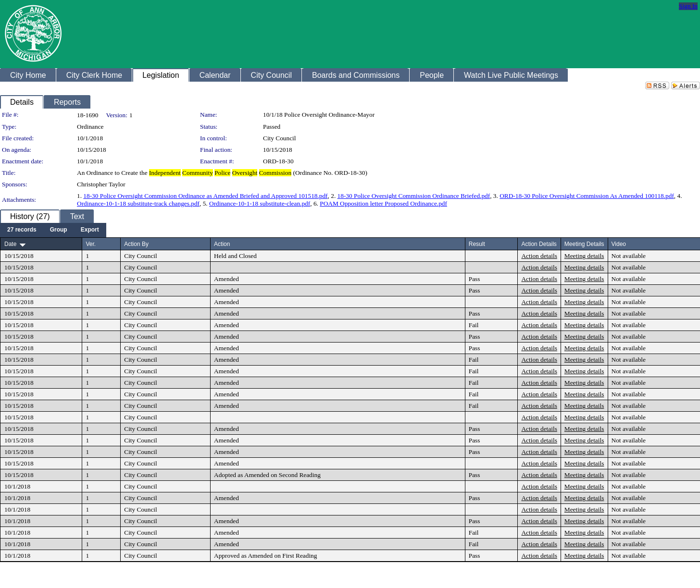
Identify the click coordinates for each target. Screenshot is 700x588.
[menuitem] (22, 230)
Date (10, 244)
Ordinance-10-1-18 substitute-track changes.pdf (138, 203)
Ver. (91, 244)
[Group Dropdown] (59, 230)
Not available (629, 256)
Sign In (688, 6)
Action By (136, 244)
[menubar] (53, 230)
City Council (280, 138)
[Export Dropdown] (90, 230)
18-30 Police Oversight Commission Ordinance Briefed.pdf (414, 196)
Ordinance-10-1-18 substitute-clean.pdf (260, 203)
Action (222, 244)
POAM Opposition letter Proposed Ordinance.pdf (383, 203)
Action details (539, 256)
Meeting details (584, 256)
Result (477, 244)
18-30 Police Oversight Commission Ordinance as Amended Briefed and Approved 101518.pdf (205, 196)
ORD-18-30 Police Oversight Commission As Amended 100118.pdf (587, 196)
